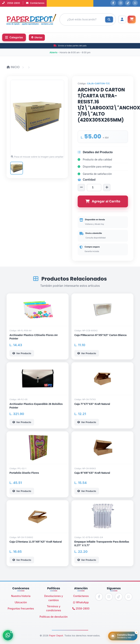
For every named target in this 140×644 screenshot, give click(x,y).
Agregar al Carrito (103, 201)
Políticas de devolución (54, 617)
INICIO (13, 67)
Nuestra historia (21, 596)
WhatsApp (81, 602)
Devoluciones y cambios (54, 598)
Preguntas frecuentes (21, 608)
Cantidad (87, 180)
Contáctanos (35, 3)
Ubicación (21, 602)
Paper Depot (56, 635)
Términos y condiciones (54, 608)
